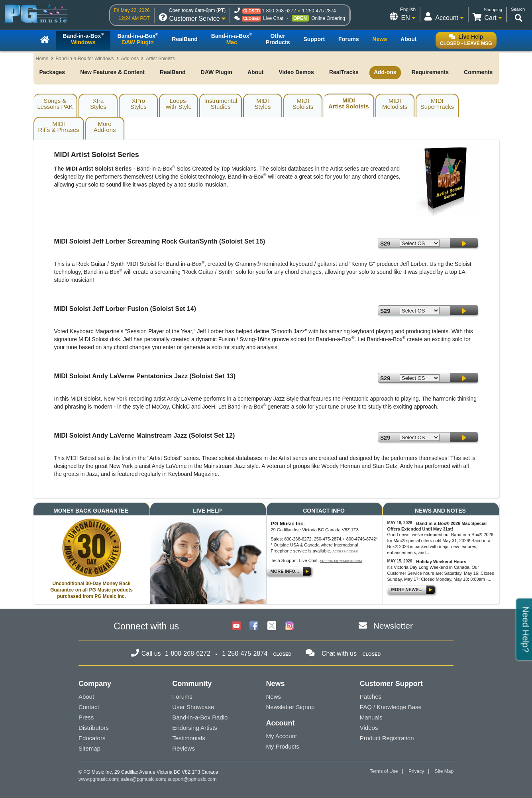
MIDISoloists (303, 104)
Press (86, 717)
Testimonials (189, 738)
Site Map (444, 771)
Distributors (94, 728)
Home (42, 59)
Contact (89, 707)
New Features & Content (112, 72)
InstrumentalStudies (221, 104)
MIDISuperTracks (437, 104)
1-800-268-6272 (279, 11)
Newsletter (393, 626)
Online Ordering (328, 18)
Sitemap (89, 748)
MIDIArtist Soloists (349, 103)
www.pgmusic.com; (99, 779)
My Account (282, 736)
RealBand (173, 72)
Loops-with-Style (179, 104)
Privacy (416, 771)
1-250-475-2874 (319, 11)
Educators (92, 738)
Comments (478, 72)
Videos (369, 728)
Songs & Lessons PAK (55, 104)
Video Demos (296, 72)
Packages (52, 72)
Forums (182, 697)
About (255, 72)
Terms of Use (384, 771)
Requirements (430, 72)
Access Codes (345, 551)
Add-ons (130, 59)
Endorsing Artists (195, 728)
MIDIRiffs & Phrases (59, 127)
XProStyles (138, 104)
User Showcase (193, 707)
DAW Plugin (217, 72)
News (274, 697)
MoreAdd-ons (105, 127)
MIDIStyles (263, 104)
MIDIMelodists (395, 104)
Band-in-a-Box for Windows (85, 59)
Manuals (371, 717)
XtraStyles (98, 104)
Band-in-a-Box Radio (200, 717)
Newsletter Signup (291, 707)
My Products (283, 746)
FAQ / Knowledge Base (391, 707)
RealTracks (344, 72)
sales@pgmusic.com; (144, 779)
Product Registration (387, 738)
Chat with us (339, 654)
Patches (371, 697)
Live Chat (273, 18)
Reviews (184, 748)
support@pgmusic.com (341, 561)
